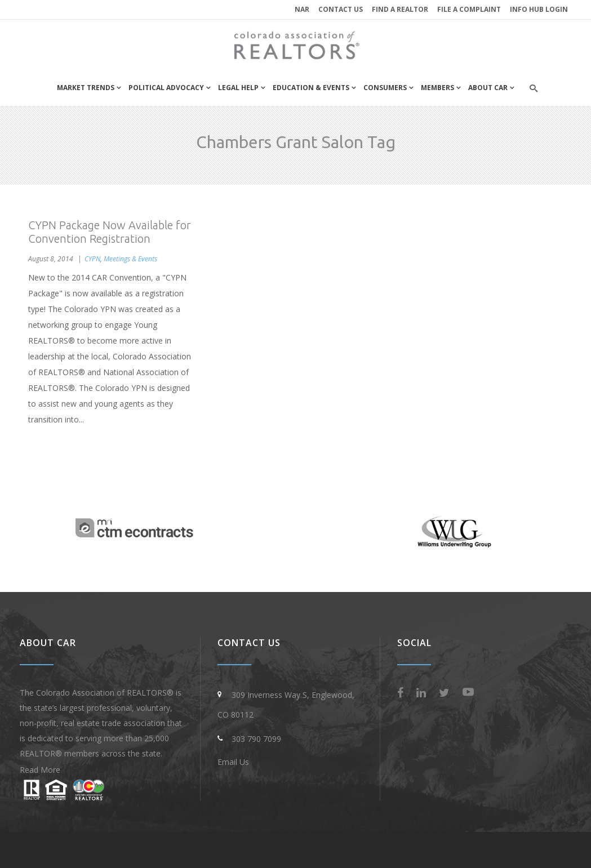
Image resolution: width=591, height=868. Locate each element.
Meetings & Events (130, 259)
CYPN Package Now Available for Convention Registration (110, 232)
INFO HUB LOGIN (539, 9)
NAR (302, 9)
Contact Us (341, 9)
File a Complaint (469, 9)
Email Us (233, 762)
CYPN (92, 259)
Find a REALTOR (400, 9)
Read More (40, 770)
